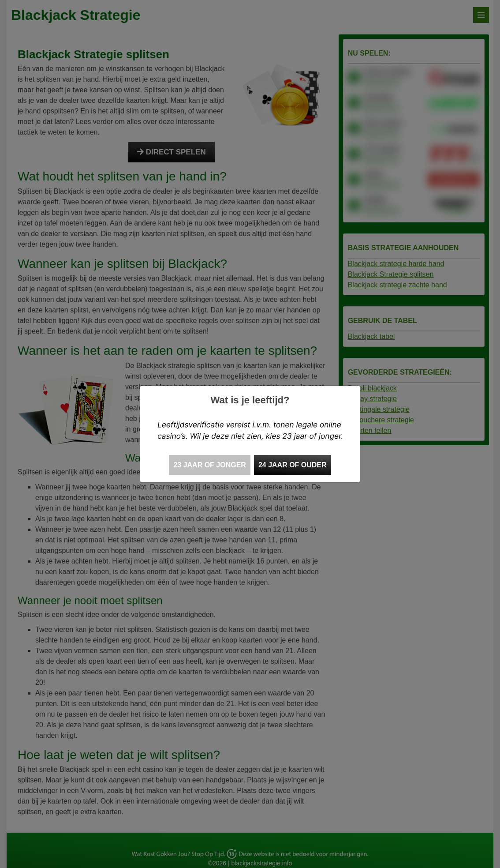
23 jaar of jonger (209, 465)
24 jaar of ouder (293, 465)
